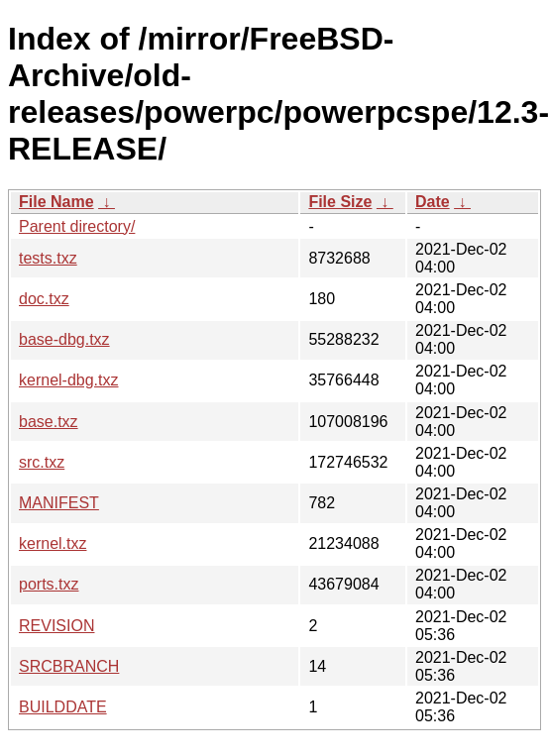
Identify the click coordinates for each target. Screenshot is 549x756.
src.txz (42, 462)
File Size (340, 202)
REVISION (56, 626)
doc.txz (44, 299)
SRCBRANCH (69, 666)
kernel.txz (53, 543)
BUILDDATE (63, 707)
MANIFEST (59, 503)
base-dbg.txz (64, 339)
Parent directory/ (77, 226)
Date (433, 202)
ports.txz (49, 584)
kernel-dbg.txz (69, 380)
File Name (56, 202)
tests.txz (48, 258)
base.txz (49, 422)
